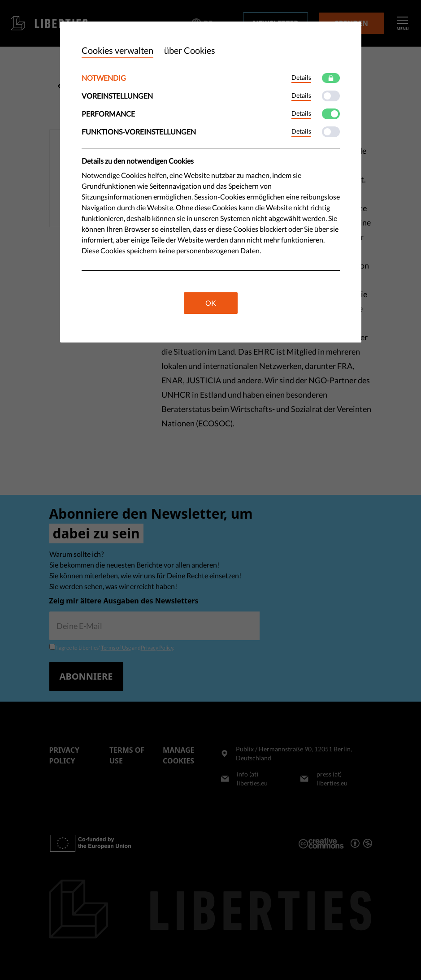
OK (211, 303)
